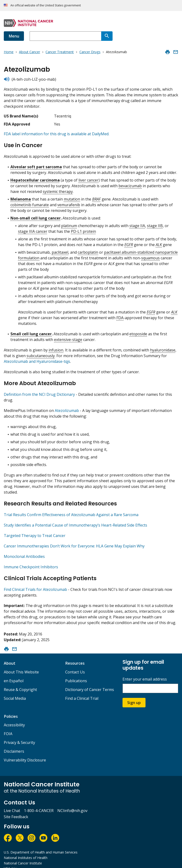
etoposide (138, 332)
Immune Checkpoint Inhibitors (31, 561)
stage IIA (137, 224)
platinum (69, 224)
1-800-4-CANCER (39, 803)
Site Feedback (16, 809)
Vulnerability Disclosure (25, 752)
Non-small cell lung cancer (36, 216)
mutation (72, 197)
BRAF (96, 197)
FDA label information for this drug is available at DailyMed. (57, 134)
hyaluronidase (163, 348)
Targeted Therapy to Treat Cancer (35, 530)
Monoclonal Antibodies (24, 551)
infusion (56, 348)
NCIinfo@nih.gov (72, 803)
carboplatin (88, 250)
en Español (14, 673)
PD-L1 (76, 229)
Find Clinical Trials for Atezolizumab (35, 581)
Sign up (134, 695)
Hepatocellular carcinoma (35, 178)
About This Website (21, 664)
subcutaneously (41, 354)
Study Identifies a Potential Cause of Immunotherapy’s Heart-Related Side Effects (75, 519)
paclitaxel (60, 250)
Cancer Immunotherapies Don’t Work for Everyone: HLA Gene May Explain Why (74, 540)
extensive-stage (68, 338)
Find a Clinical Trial (82, 690)
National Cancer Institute (23, 855)
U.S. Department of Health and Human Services (41, 844)
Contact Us (75, 664)
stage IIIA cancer (33, 229)
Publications (76, 673)
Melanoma (21, 197)
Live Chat (12, 803)
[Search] (107, 36)
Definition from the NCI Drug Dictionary (39, 390)
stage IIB (155, 224)
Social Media (15, 690)
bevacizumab (130, 184)
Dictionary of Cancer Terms (90, 681)
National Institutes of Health (26, 850)
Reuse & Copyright (20, 681)
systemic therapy (58, 190)
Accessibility (14, 717)
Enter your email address (145, 671)
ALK (159, 243)
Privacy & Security (19, 734)
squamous (150, 256)
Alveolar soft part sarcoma (36, 165)
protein (89, 229)
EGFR (129, 243)
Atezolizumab (67, 406)
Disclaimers (14, 743)
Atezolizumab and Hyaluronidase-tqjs (37, 359)
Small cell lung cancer (31, 332)
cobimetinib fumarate (30, 203)
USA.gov (10, 860)
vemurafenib (69, 203)
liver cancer (89, 178)
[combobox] (65, 36)
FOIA (8, 726)
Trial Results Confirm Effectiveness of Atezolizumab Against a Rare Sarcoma (71, 509)
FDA (120, 316)
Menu (14, 36)
